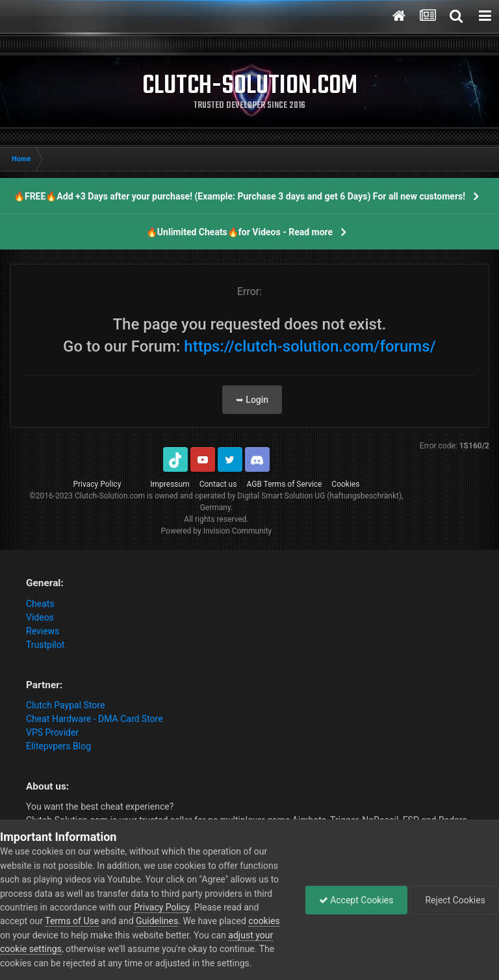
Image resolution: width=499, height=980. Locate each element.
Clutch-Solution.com (110, 496)
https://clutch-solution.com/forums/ (310, 346)
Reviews (43, 631)
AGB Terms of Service (284, 484)
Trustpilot (45, 645)
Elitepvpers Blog (58, 746)
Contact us (218, 484)
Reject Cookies (454, 900)
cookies (264, 921)
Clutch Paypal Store (65, 705)
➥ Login (252, 400)
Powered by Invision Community (217, 531)
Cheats (40, 604)
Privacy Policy (97, 484)
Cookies (345, 484)
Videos (40, 617)
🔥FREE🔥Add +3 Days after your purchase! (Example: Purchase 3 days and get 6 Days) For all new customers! (239, 196)
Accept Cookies (356, 900)
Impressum (170, 484)
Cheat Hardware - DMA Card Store (95, 719)
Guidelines (157, 921)
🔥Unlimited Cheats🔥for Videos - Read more (239, 232)
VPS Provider (52, 732)
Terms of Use (72, 921)
